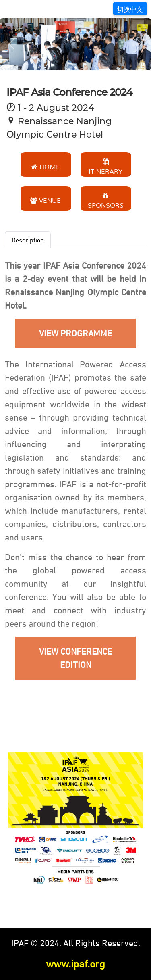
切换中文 (130, 9)
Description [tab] (28, 240)
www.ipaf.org (75, 964)
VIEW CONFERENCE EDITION (75, 658)
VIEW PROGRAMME (75, 333)
